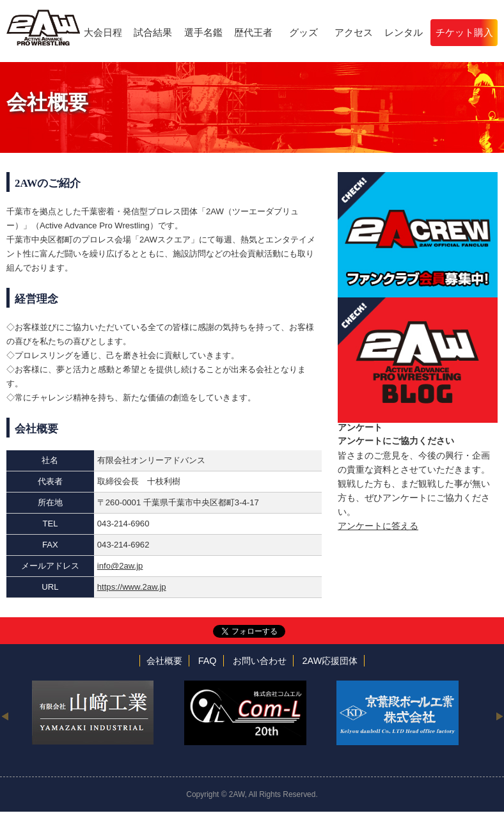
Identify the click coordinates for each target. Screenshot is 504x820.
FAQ (208, 661)
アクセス (354, 32)
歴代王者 (253, 32)
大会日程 (103, 32)
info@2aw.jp (120, 566)
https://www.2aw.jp (132, 587)
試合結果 (153, 32)
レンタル (404, 32)
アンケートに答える (378, 526)
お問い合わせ (260, 661)
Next (499, 716)
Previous (5, 716)
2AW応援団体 (330, 661)
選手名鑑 (203, 32)
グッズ (303, 32)
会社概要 (164, 661)
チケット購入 (464, 32)
